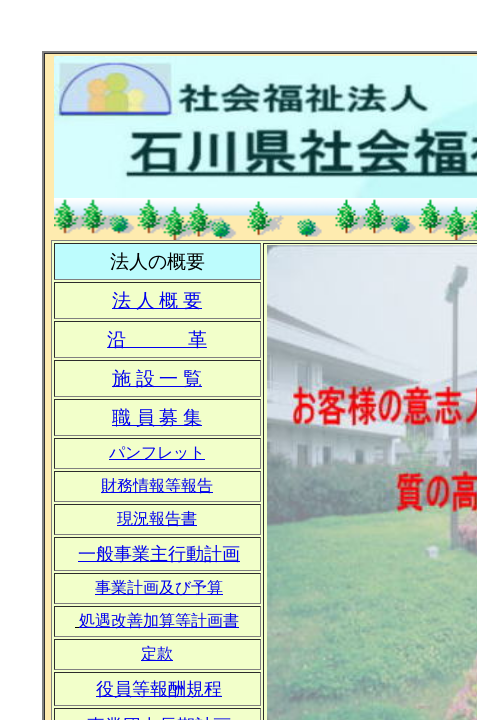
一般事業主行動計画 (159, 554)
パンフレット (157, 452)
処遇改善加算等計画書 (159, 620)
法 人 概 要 (157, 300)
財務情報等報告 (157, 485)
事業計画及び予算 (159, 587)
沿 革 (157, 339)
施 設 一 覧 (157, 378)
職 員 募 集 (157, 417)
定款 (157, 653)
